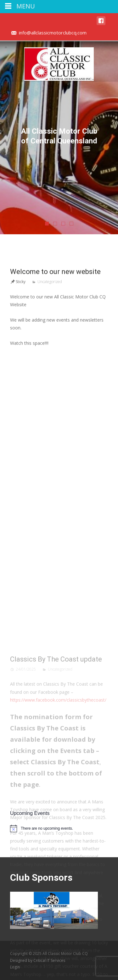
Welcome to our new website (55, 342)
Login (15, 967)
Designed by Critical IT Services (38, 960)
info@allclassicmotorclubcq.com (53, 33)
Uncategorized (50, 352)
